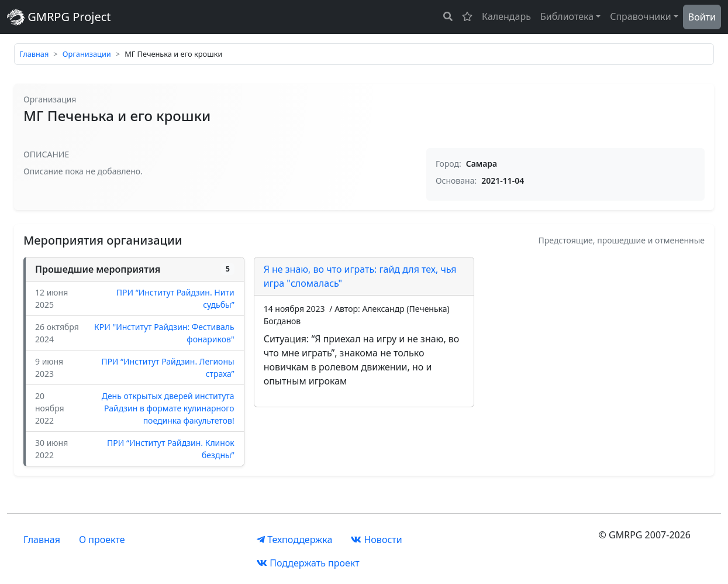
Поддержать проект (308, 563)
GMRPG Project (59, 17)
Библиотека (567, 16)
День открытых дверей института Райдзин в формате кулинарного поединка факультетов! (168, 408)
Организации (87, 54)
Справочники (641, 16)
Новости (376, 540)
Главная (34, 54)
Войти (702, 17)
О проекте (102, 540)
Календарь (506, 16)
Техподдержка (294, 540)
